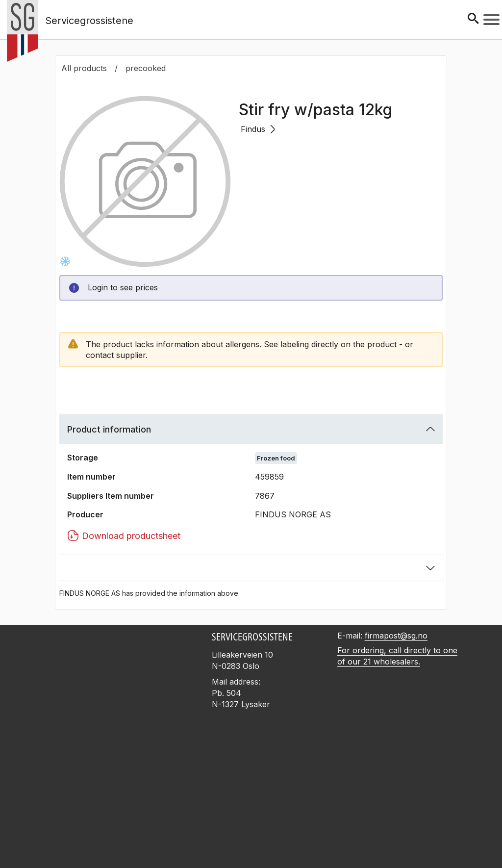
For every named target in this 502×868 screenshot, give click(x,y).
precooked (146, 68)
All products (84, 68)
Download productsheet (124, 536)
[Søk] (473, 19)
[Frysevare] (65, 261)
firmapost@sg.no (396, 636)
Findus (258, 129)
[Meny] (491, 20)
